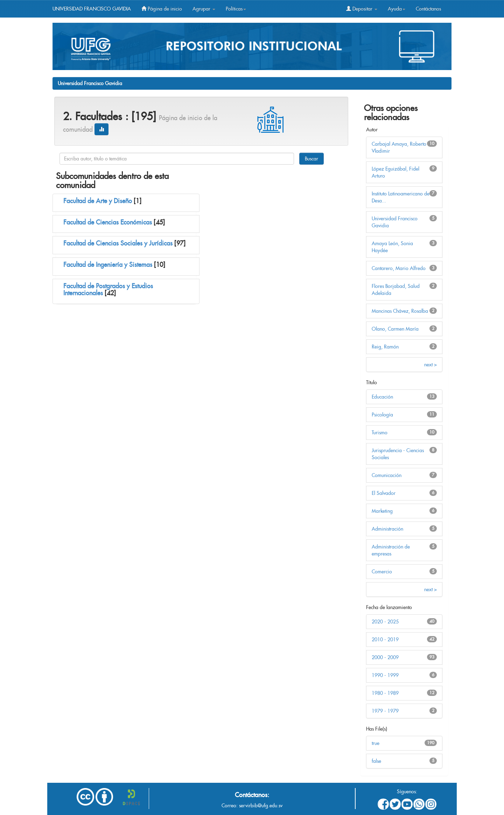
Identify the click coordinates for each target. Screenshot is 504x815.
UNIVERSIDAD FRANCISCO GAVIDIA (92, 9)
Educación (382, 397)
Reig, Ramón (385, 347)
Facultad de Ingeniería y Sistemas (108, 265)
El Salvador (384, 493)
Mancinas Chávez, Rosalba (400, 311)
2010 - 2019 (385, 640)
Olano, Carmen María (395, 329)
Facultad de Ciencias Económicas (108, 222)
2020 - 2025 (385, 622)
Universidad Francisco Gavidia (90, 83)
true (376, 743)
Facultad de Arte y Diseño (98, 201)
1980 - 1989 (385, 693)
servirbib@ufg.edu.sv (261, 806)
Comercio (382, 572)
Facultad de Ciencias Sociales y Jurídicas (118, 243)
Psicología (382, 415)
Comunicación (387, 475)
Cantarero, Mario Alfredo (399, 268)
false (376, 761)
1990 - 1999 (385, 675)
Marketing (382, 511)
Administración (387, 529)
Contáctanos (428, 9)
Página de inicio (162, 9)
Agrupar (204, 9)
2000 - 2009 (385, 657)
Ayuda (397, 9)
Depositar (362, 9)
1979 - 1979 (385, 711)
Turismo (380, 433)
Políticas (236, 9)
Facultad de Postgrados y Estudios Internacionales (108, 289)
